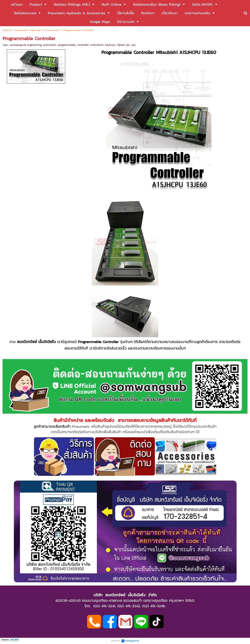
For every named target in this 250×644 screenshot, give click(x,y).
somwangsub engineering (26, 45)
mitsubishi (97, 45)
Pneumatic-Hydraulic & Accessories (37, 30)
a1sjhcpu (110, 45)
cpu (133, 45)
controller (83, 45)
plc (128, 45)
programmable (67, 45)
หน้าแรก (7, 30)
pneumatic (50, 45)
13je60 (121, 45)
